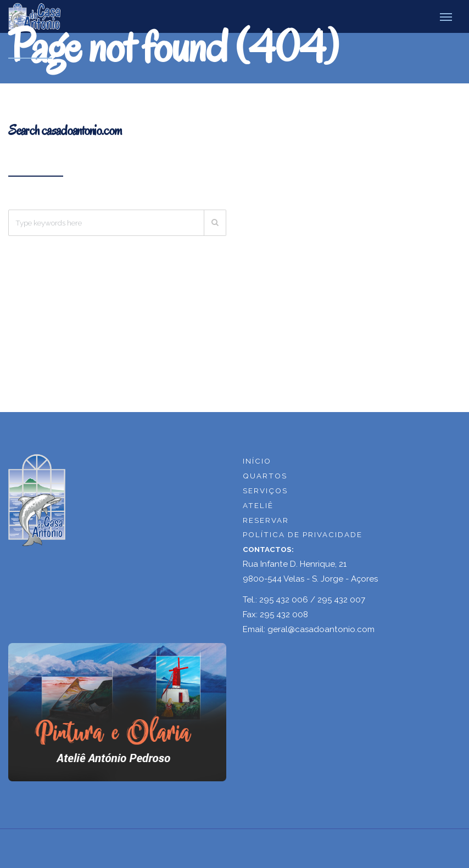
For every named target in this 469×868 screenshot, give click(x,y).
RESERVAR (266, 520)
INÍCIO (257, 461)
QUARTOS (265, 476)
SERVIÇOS (265, 491)
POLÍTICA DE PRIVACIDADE (303, 534)
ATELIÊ (258, 505)
